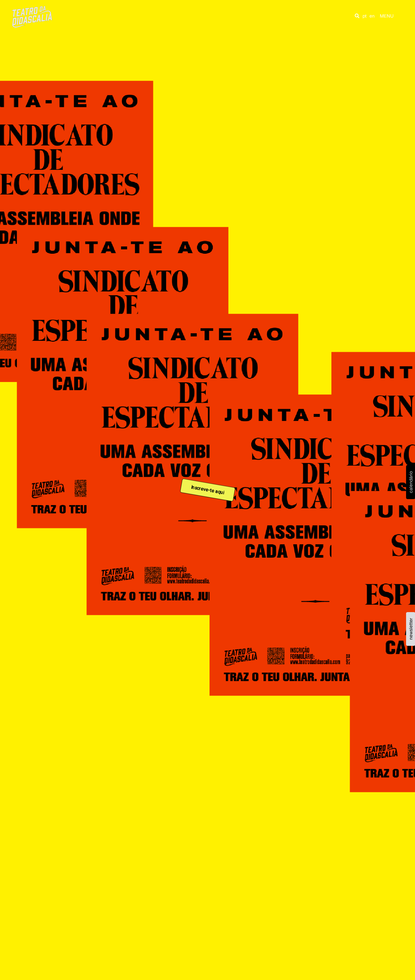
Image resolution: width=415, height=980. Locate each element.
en (372, 16)
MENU (387, 16)
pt (365, 16)
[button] (357, 16)
